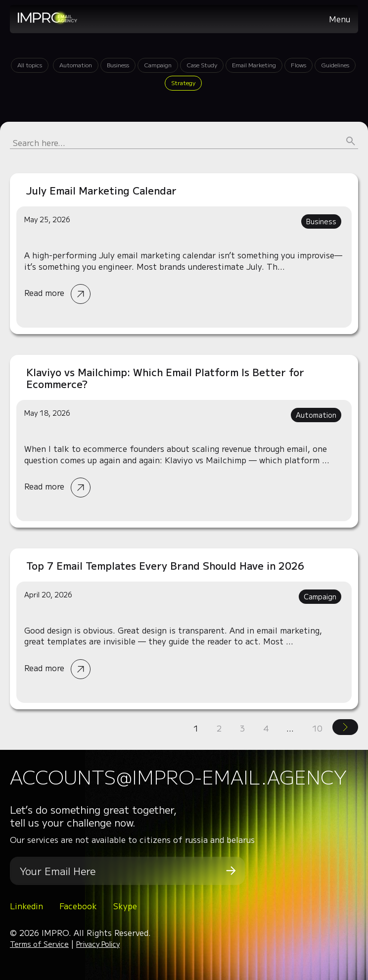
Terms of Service (39, 944)
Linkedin (26, 906)
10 (317, 728)
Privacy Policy (98, 944)
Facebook (78, 906)
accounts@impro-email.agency (178, 776)
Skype (125, 906)
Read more (184, 254)
